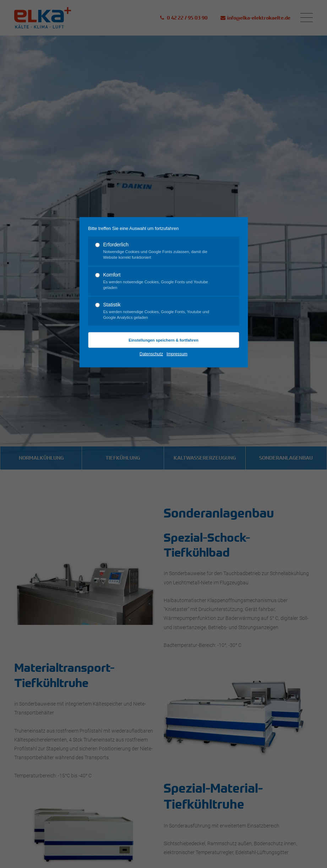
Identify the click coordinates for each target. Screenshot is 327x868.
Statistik (160, 311)
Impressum (177, 354)
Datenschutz (151, 354)
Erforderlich (160, 251)
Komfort (160, 281)
